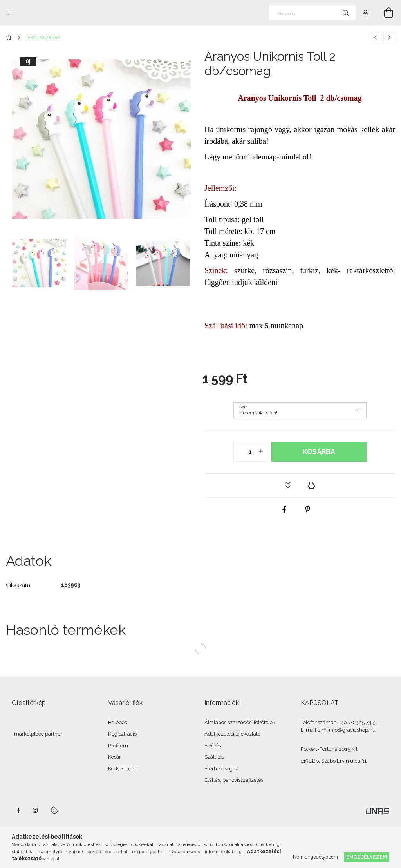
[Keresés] (312, 13)
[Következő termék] (389, 38)
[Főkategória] (10, 38)
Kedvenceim (123, 769)
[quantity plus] (261, 452)
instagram (36, 810)
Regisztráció (122, 734)
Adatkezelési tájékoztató (232, 734)
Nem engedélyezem (315, 857)
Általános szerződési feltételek (240, 722)
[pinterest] (308, 509)
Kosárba (319, 452)
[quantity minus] (240, 452)
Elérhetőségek (221, 769)
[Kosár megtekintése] (384, 13)
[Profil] (365, 13)
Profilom (118, 746)
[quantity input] (250, 452)
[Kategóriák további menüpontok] (10, 13)
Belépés (117, 722)
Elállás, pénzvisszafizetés (234, 780)
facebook (18, 810)
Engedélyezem (367, 857)
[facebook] (284, 509)
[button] (288, 486)
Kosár (115, 757)
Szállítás (214, 757)
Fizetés (213, 746)
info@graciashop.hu (352, 730)
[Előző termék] (376, 38)
